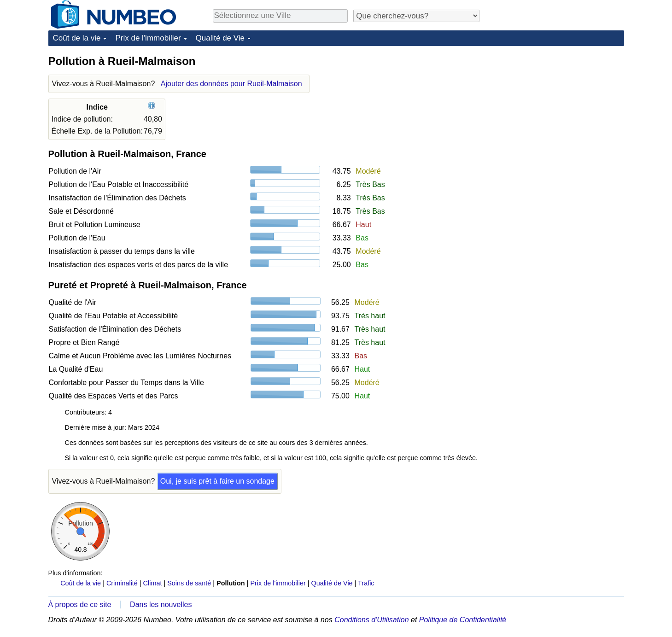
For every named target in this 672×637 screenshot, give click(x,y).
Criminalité (122, 583)
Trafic (366, 583)
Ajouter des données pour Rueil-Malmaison (231, 84)
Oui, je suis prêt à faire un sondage (217, 481)
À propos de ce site (80, 605)
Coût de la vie (77, 38)
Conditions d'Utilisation (371, 620)
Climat (153, 583)
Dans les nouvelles (161, 605)
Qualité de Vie (220, 38)
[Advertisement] (555, 111)
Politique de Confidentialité (463, 620)
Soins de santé (189, 583)
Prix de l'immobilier (148, 38)
